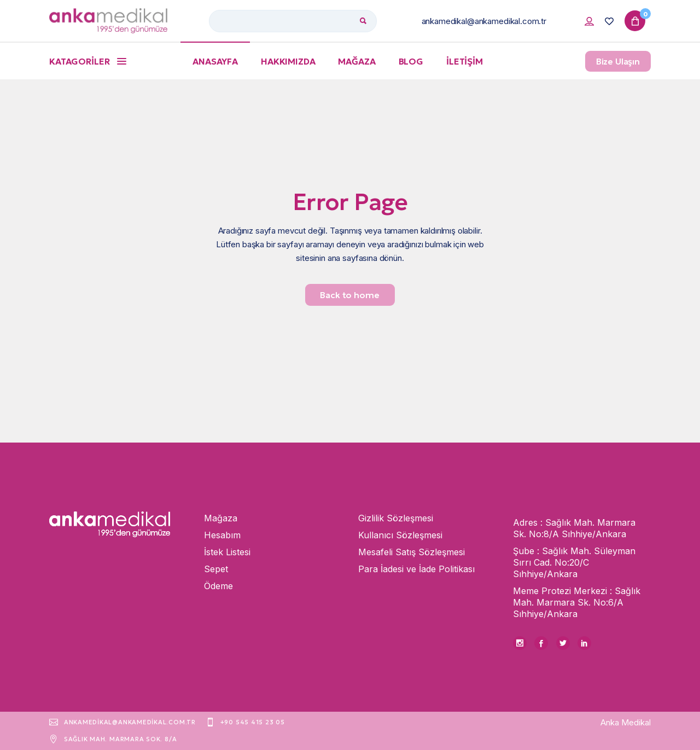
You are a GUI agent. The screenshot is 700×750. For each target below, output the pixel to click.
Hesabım (222, 535)
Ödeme (218, 586)
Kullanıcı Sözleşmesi (400, 535)
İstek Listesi (227, 552)
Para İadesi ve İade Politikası (416, 569)
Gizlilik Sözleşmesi (396, 518)
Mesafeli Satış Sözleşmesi (412, 552)
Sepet (216, 569)
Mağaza (221, 518)
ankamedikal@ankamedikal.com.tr (484, 21)
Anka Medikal (626, 722)
